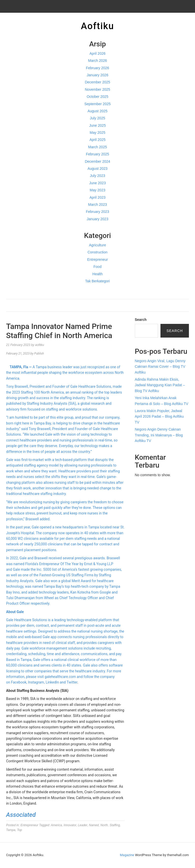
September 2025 (97, 104)
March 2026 (97, 61)
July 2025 (97, 118)
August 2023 (98, 169)
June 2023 (97, 183)
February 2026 (97, 68)
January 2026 (98, 75)
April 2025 (97, 140)
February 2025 (97, 154)
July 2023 (97, 176)
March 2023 (97, 205)
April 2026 (97, 53)
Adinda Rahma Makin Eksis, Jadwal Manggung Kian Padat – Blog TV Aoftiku (160, 385)
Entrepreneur (97, 260)
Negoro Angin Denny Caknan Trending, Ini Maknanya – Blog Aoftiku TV (159, 435)
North (104, 825)
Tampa (11, 830)
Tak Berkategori (97, 281)
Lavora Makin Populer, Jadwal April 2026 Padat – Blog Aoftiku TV (159, 417)
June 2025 (97, 125)
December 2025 (97, 82)
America (56, 825)
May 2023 (97, 190)
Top (20, 830)
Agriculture (98, 245)
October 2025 (98, 97)
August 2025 (98, 111)
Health (97, 274)
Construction (98, 252)
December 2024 (97, 161)
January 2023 (98, 219)
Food (97, 267)
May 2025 (97, 133)
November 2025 (97, 89)
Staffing (115, 825)
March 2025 (97, 147)
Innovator (70, 825)
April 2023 (97, 197)
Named (94, 825)
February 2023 (97, 212)
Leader (83, 825)
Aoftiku (98, 26)
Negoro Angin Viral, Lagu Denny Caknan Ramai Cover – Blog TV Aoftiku (160, 367)
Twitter (72, 682)
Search (141, 320)
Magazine (127, 855)
